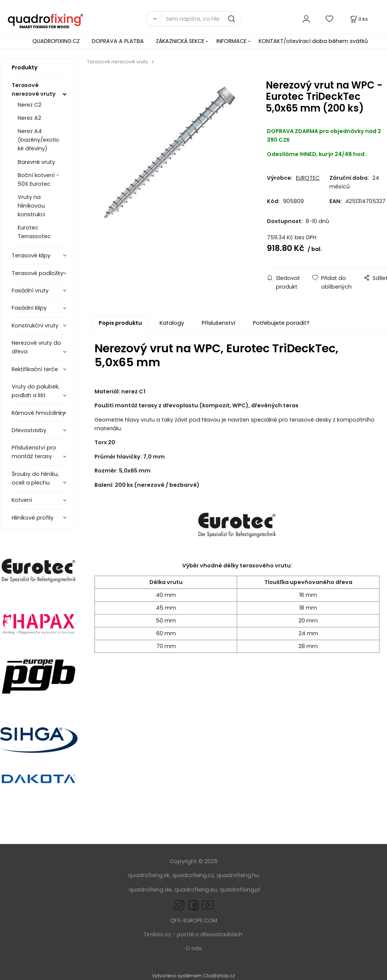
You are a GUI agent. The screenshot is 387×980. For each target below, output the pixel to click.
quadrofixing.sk (149, 875)
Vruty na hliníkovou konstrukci (31, 206)
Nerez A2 (29, 118)
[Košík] (358, 19)
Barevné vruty (36, 162)
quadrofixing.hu (238, 875)
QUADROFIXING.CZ (56, 41)
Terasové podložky (37, 273)
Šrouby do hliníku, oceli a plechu (35, 478)
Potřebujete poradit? (281, 323)
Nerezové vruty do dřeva (36, 347)
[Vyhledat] (153, 19)
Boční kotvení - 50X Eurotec (38, 180)
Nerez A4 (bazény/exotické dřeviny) (39, 140)
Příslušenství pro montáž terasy (34, 452)
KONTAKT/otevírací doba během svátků (313, 41)
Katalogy (172, 323)
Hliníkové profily (33, 518)
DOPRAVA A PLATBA (118, 41)
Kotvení (22, 500)
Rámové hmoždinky (38, 413)
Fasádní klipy (29, 308)
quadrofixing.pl (240, 890)
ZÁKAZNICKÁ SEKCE (180, 41)
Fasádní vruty (30, 290)
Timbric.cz (157, 934)
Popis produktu (120, 323)
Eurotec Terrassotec (34, 232)
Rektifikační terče (35, 369)
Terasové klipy (31, 255)
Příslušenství (219, 323)
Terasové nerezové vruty (34, 89)
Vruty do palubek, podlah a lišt (36, 391)
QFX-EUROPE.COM (194, 920)
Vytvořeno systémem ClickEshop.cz (193, 976)
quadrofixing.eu (196, 890)
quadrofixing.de (150, 890)
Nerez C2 (30, 105)
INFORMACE (232, 41)
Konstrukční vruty (35, 326)
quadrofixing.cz (193, 875)
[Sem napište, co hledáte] (202, 19)
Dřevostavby (29, 430)
